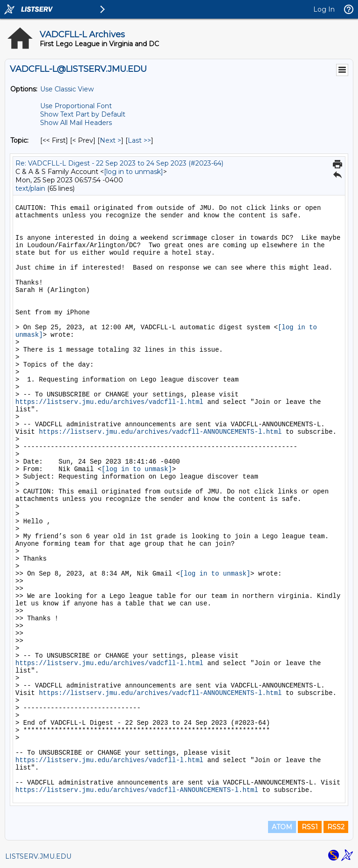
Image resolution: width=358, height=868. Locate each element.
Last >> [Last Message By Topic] (139, 140)
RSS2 (336, 827)
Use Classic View (67, 89)
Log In (324, 9)
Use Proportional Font (76, 106)
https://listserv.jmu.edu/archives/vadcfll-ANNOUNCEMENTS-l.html (160, 432)
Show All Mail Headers (76, 123)
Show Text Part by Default (83, 114)
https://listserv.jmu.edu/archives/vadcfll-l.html (109, 402)
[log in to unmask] (134, 172)
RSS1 (310, 827)
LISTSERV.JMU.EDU (38, 856)
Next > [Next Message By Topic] (110, 140)
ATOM (282, 827)
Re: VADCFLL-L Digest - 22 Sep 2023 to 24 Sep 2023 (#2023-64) (119, 163)
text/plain (30, 188)
